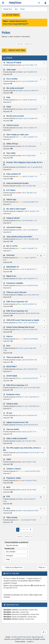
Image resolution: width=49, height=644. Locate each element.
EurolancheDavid (23, 453)
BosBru (20, 499)
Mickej (20, 425)
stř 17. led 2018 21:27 (32, 397)
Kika (19, 490)
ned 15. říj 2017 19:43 (29, 462)
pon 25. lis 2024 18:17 (31, 118)
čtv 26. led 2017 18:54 (29, 520)
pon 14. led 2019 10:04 (30, 285)
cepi (19, 360)
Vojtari (20, 279)
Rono (20, 221)
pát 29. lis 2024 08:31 (31, 109)
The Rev (21, 348)
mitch (20, 285)
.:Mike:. (20, 323)
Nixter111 (21, 397)
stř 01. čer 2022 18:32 (29, 186)
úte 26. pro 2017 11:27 (29, 432)
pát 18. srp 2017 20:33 (29, 481)
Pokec (6, 33)
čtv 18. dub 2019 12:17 (30, 269)
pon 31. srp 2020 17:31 (30, 248)
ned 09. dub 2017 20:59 (30, 511)
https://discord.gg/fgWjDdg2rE (15, 24)
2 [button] (21, 530)
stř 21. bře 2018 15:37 (31, 369)
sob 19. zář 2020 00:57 (31, 230)
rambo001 (21, 313)
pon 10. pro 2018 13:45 (31, 295)
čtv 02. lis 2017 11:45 (37, 453)
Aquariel (35, 637)
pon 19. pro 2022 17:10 (30, 65)
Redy (20, 176)
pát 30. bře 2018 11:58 (29, 360)
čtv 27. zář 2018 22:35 (31, 323)
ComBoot (15, 637)
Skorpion (21, 258)
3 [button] (24, 530)
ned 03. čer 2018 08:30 (31, 339)
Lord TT (20, 239)
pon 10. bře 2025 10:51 (30, 81)
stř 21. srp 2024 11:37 (30, 137)
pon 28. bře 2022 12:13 (31, 202)
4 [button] (27, 530)
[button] (31, 530)
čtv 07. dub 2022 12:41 (29, 193)
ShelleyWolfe (22, 167)
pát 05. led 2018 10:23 (31, 425)
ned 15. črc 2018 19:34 (30, 330)
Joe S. (20, 339)
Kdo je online (12, 574)
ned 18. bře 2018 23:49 (30, 378)
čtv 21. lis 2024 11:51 (30, 128)
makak (20, 91)
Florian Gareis (26, 637)
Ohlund (20, 295)
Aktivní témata (11, 15)
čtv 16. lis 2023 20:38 (29, 146)
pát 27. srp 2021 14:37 (32, 211)
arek (19, 65)
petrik (20, 81)
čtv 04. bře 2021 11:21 (30, 221)
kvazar (20, 369)
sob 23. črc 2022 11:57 (30, 176)
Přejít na (42, 568)
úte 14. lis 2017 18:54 (29, 441)
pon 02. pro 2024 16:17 (31, 91)
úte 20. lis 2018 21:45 (30, 304)
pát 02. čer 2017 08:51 (29, 490)
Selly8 (20, 72)
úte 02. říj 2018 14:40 (33, 313)
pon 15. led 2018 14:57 (30, 415)
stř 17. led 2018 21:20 (32, 406)
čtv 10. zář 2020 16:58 (31, 239)
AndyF (20, 137)
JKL (19, 520)
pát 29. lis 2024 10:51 (30, 100)
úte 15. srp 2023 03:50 (35, 167)
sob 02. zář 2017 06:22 (33, 471)
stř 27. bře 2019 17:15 (30, 279)
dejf (19, 432)
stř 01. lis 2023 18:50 (29, 156)
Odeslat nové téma (13, 50)
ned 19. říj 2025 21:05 (30, 72)
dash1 (20, 230)
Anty (19, 269)
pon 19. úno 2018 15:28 (32, 388)
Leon (20, 415)
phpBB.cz (30, 642)
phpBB (16, 639)
